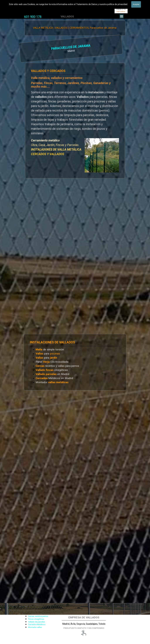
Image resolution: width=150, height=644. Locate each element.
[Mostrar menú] (122, 16)
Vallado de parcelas (37, 622)
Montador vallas (35, 627)
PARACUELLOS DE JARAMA (35, 48)
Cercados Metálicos (37, 624)
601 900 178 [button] (33, 17)
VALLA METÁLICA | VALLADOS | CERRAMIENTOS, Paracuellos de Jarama (75, 28)
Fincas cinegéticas (36, 619)
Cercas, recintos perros (38, 616)
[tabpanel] (33, 17)
